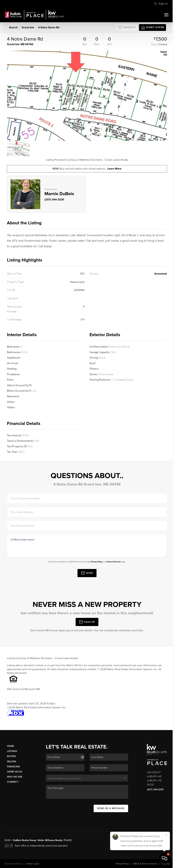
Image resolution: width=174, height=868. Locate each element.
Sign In (161, 4)
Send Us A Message (111, 808)
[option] (87, 95)
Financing (13, 767)
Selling (12, 762)
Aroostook (161, 274)
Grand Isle (28, 27)
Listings (12, 751)
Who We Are (15, 777)
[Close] (166, 835)
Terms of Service (114, 562)
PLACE (68, 840)
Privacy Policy (97, 562)
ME (23, 44)
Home (10, 746)
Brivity (19, 864)
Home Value (15, 772)
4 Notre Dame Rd (49, 27)
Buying (11, 756)
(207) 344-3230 (54, 200)
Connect (13, 782)
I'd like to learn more (87, 546)
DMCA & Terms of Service (145, 864)
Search (13, 27)
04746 (29, 44)
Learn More (114, 169)
